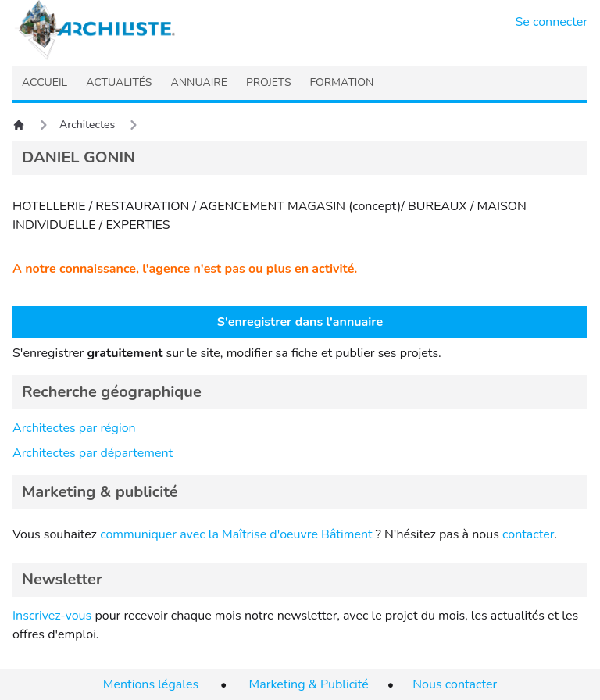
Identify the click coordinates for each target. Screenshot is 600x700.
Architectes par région (74, 428)
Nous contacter (455, 684)
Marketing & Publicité (309, 684)
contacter (528, 534)
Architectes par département (93, 453)
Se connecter (552, 22)
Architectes (87, 125)
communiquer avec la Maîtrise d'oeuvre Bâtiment (236, 534)
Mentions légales (151, 684)
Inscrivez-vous (52, 616)
